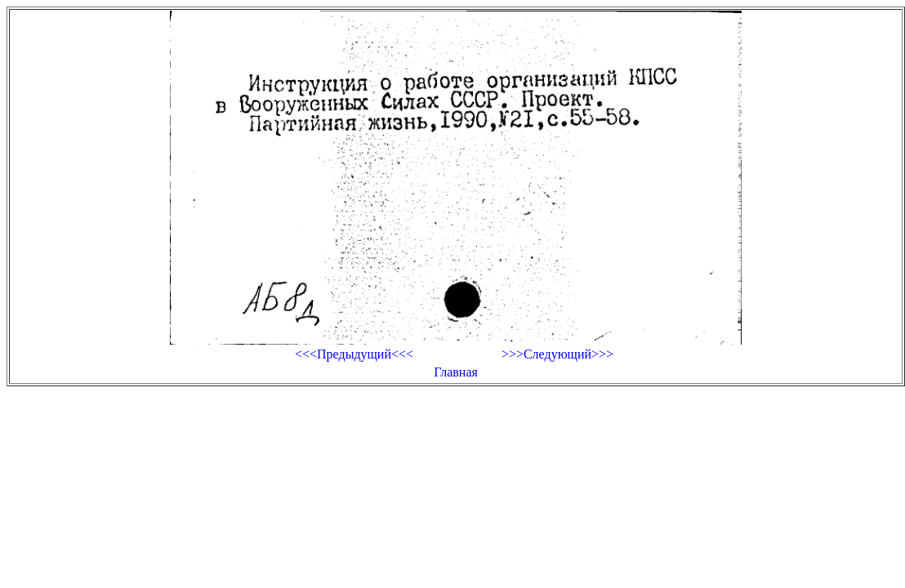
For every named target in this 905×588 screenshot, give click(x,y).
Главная (456, 372)
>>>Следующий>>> (557, 354)
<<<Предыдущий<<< (354, 354)
